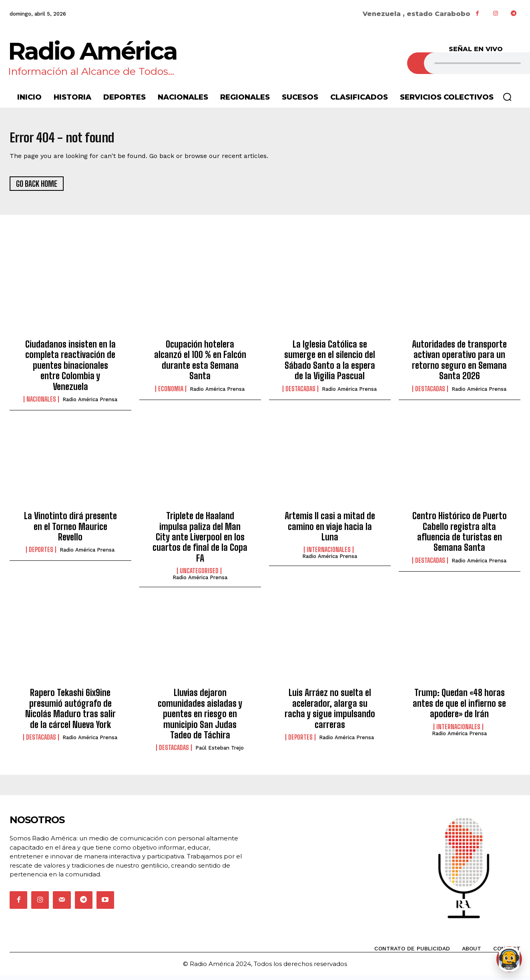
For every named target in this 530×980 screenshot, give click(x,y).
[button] (507, 97)
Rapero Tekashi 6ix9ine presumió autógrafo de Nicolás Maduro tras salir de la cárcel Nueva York (70, 713)
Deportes (41, 554)
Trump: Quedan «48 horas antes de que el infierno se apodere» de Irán (459, 708)
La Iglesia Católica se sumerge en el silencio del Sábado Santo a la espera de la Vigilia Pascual (330, 364)
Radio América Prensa (90, 404)
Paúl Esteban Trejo (220, 752)
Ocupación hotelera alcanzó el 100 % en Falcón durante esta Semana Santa (200, 364)
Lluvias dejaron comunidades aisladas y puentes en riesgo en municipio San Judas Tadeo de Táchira (200, 718)
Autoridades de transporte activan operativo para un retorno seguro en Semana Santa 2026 (459, 364)
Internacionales (329, 554)
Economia (171, 393)
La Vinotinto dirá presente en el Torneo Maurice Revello (70, 531)
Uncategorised (199, 575)
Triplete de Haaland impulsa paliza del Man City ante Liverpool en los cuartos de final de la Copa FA (200, 541)
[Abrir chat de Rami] (509, 959)
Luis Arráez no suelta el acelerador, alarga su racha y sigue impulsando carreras (330, 713)
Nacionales (41, 404)
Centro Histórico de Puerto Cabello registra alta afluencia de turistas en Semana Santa (460, 536)
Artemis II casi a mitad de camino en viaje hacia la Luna (330, 531)
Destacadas (300, 393)
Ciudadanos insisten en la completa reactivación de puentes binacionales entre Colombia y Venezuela (70, 370)
